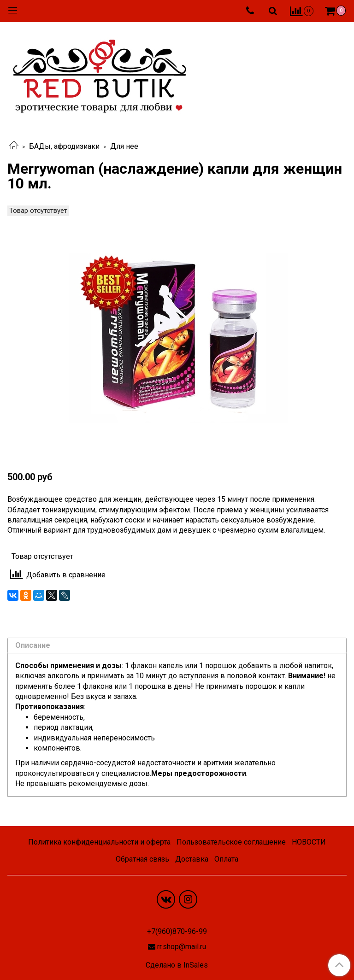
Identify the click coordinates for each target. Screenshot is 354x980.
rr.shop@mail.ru (182, 947)
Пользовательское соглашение (231, 842)
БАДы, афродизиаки (64, 146)
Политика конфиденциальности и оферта (99, 842)
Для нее (124, 146)
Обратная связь (142, 859)
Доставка (192, 859)
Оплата (226, 859)
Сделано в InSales (177, 965)
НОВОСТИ (309, 842)
